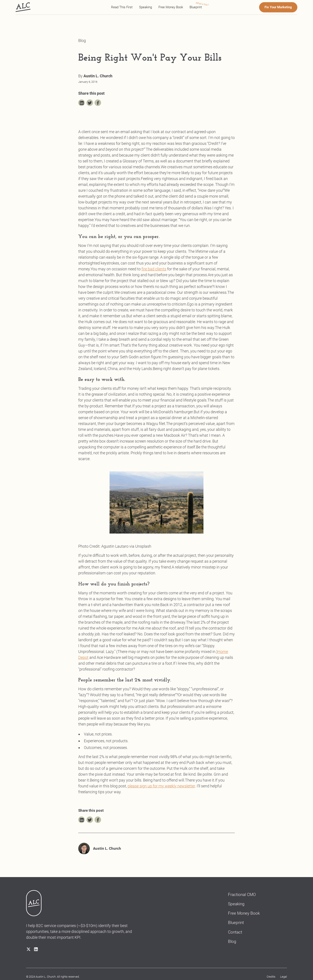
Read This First (122, 7)
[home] (23, 7)
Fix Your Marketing (278, 7)
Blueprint (196, 7)
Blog (232, 942)
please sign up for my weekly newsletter (161, 786)
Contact (235, 932)
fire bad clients (154, 269)
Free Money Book (171, 7)
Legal (284, 977)
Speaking (146, 7)
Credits (271, 977)
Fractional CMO (242, 895)
